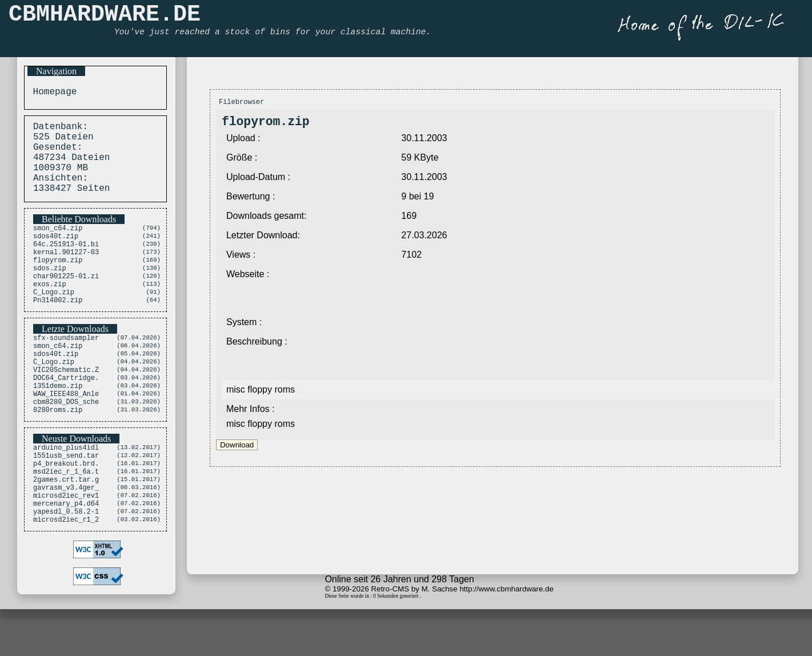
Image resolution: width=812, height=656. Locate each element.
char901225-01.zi (66, 301)
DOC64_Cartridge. (66, 417)
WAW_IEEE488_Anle (66, 437)
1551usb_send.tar (66, 504)
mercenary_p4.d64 (66, 563)
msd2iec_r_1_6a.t (66, 524)
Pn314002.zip (58, 331)
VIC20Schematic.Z (66, 408)
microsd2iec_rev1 (66, 553)
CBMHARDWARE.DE (105, 17)
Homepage (52, 93)
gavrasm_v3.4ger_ (66, 543)
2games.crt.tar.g (66, 533)
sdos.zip (50, 292)
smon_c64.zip (58, 243)
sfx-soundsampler (66, 369)
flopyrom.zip (58, 282)
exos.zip (50, 311)
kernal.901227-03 (66, 272)
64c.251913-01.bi (66, 263)
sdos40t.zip (56, 253)
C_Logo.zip (54, 321)
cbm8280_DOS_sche (66, 447)
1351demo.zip (58, 427)
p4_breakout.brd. (66, 514)
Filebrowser (241, 103)
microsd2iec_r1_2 (66, 582)
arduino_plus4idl (66, 495)
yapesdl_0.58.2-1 (66, 572)
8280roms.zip (58, 456)
